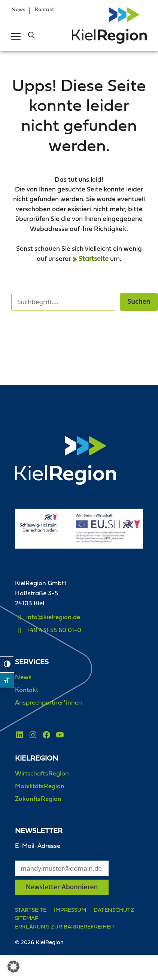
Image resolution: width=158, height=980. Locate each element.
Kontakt (44, 10)
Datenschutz (114, 910)
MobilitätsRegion (40, 787)
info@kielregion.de (53, 617)
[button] (31, 36)
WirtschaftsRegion (42, 774)
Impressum (70, 910)
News (18, 10)
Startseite (94, 259)
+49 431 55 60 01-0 (54, 631)
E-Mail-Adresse (38, 846)
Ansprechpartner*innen (48, 703)
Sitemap (27, 919)
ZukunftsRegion (38, 799)
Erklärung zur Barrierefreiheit (65, 927)
